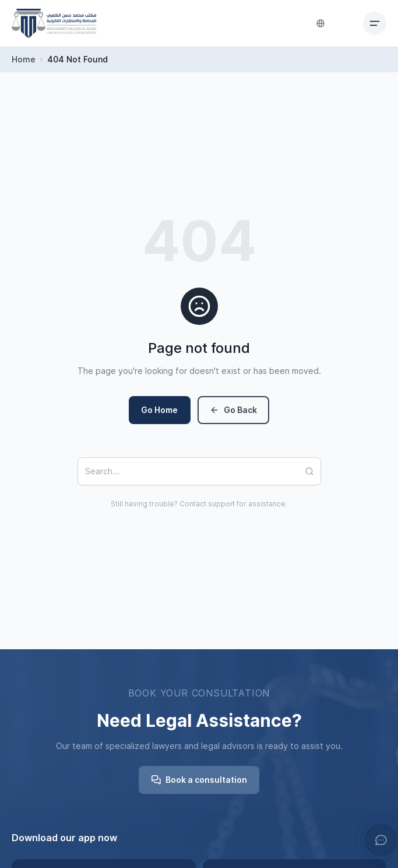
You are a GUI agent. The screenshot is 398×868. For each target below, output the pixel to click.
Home (24, 60)
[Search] (313, 471)
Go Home (159, 410)
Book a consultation (199, 780)
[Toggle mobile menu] (375, 23)
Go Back (233, 410)
